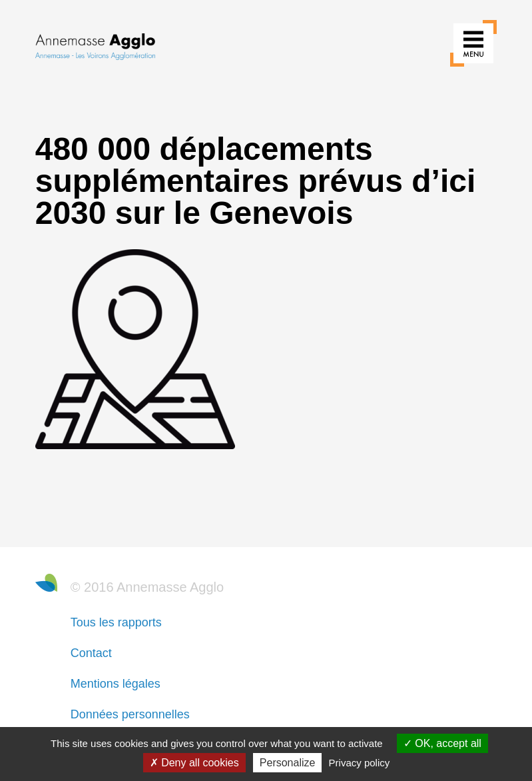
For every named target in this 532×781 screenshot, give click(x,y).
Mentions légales (116, 684)
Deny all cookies (194, 763)
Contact (91, 653)
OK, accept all (442, 743)
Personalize (288, 763)
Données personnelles (130, 714)
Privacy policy (360, 763)
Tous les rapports (116, 622)
